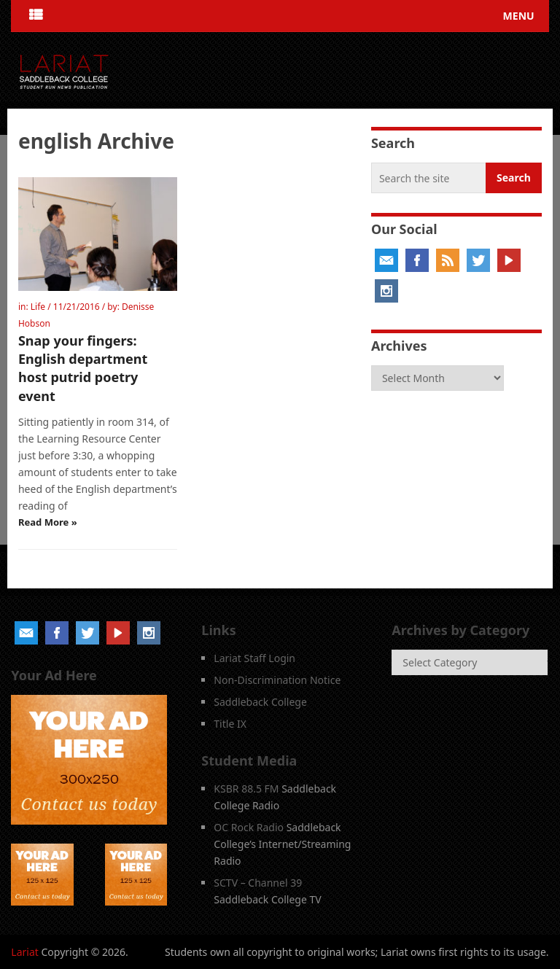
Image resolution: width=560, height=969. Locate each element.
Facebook (417, 260)
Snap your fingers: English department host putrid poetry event (83, 368)
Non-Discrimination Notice (277, 680)
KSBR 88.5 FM (246, 789)
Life (38, 307)
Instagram (386, 291)
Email (386, 260)
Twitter (478, 260)
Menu (519, 16)
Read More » (48, 522)
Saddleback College (260, 702)
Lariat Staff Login (254, 658)
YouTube (509, 260)
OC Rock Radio (249, 827)
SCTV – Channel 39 (258, 883)
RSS (448, 260)
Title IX (230, 724)
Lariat (25, 952)
